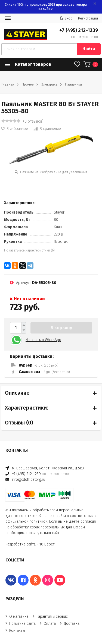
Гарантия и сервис (52, 617)
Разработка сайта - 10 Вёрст (30, 544)
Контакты (17, 631)
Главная (8, 84)
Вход (66, 18)
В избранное (15, 129)
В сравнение (47, 129)
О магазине (19, 617)
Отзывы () (19, 423)
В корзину (61, 328)
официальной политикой (26, 522)
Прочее (28, 84)
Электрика (49, 84)
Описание (17, 393)
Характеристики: (27, 408)
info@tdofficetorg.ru (29, 480)
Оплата (50, 624)
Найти (89, 49)
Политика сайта (22, 624)
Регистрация (88, 18)
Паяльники (73, 84)
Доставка (72, 624)
